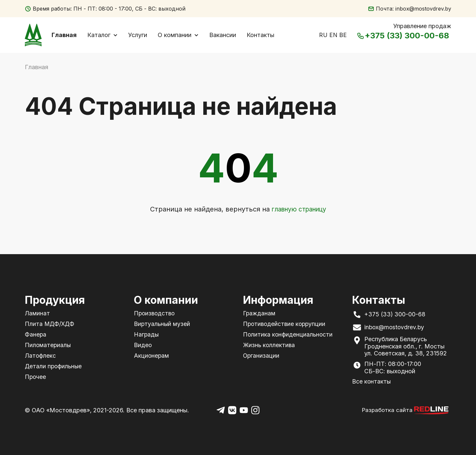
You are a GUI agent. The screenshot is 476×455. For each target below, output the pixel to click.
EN (333, 36)
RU (323, 36)
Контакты (263, 36)
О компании (178, 36)
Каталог (102, 36)
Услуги (141, 36)
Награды (147, 334)
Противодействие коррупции (285, 324)
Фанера (36, 334)
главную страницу (299, 210)
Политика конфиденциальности (288, 334)
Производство (155, 313)
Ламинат (37, 313)
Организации (261, 355)
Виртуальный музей (162, 324)
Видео (143, 345)
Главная (67, 36)
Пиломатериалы (48, 345)
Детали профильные (54, 365)
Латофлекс (40, 355)
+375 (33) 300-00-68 (404, 37)
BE (343, 36)
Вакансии (226, 36)
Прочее (36, 376)
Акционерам (152, 355)
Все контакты (372, 381)
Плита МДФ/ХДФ (50, 324)
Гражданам (260, 313)
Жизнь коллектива (269, 345)
